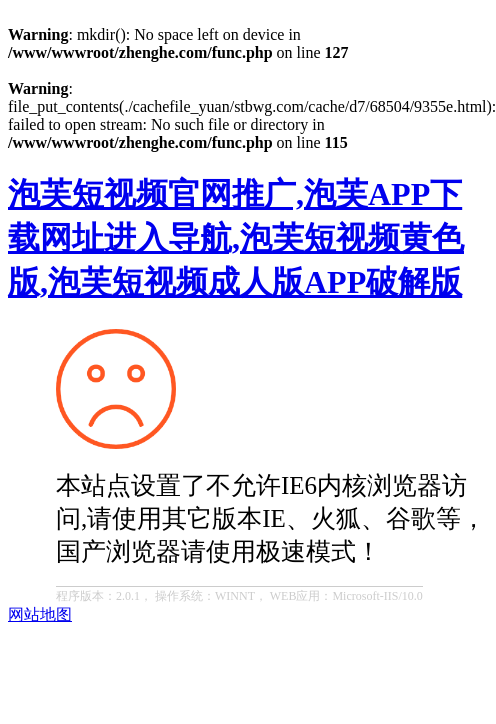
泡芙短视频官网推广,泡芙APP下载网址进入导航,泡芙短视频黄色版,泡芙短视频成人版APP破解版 (236, 238)
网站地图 (40, 614)
